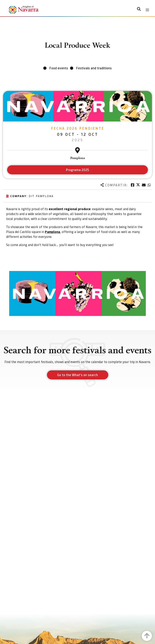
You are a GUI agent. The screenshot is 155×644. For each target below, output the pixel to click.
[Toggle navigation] (147, 10)
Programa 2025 (77, 170)
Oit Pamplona (41, 196)
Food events (59, 68)
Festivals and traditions (94, 68)
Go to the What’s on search (77, 375)
